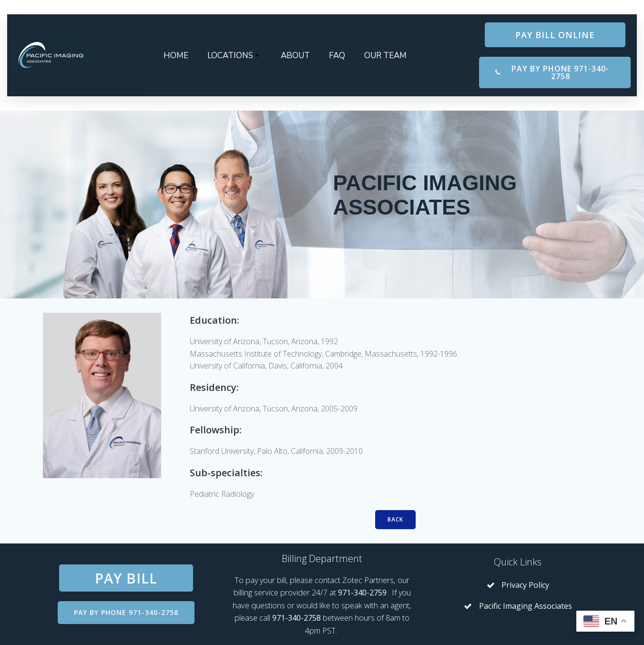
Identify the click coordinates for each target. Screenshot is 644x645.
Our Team (385, 56)
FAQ (337, 56)
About (295, 56)
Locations (235, 56)
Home (176, 56)
